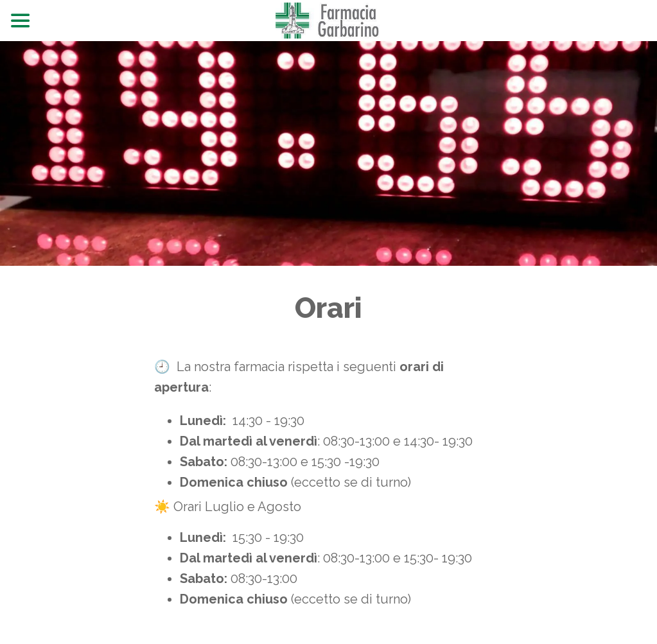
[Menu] (21, 21)
